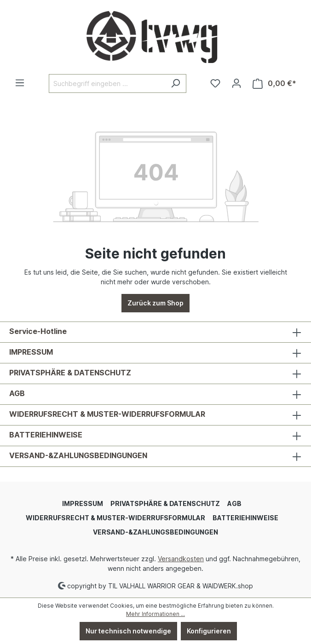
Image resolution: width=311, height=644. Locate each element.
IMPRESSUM (31, 352)
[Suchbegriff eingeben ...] (107, 83)
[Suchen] (176, 83)
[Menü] (20, 83)
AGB (17, 393)
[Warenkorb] (274, 83)
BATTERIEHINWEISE (46, 435)
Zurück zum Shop (155, 303)
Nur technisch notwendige (128, 631)
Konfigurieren (209, 631)
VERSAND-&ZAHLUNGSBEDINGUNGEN (78, 455)
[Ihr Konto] (236, 83)
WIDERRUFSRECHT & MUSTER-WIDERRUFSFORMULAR (107, 414)
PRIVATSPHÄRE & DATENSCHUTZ (70, 373)
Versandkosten (181, 559)
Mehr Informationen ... (155, 614)
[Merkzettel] (215, 83)
